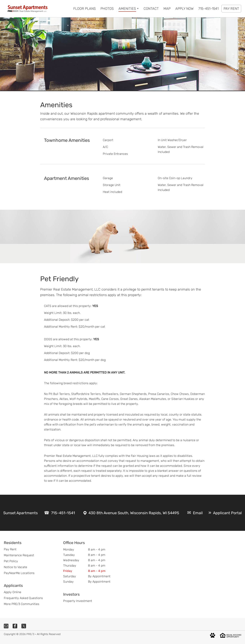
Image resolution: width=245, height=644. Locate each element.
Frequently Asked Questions (23, 598)
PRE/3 (30, 634)
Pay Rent (10, 549)
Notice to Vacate (16, 567)
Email (198, 513)
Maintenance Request (19, 555)
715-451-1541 (63, 513)
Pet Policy (11, 561)
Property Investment (78, 601)
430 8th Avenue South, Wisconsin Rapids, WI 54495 (134, 513)
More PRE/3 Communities (22, 604)
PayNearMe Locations (19, 573)
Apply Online (13, 592)
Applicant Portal (227, 513)
